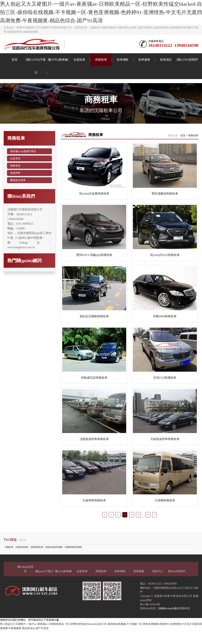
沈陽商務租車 (37, 561)
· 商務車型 (15, 179)
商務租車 (101, 60)
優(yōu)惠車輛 (58, 60)
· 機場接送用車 (18, 196)
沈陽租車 (9, 561)
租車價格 (123, 60)
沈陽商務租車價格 (73, 561)
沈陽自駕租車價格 (54, 561)
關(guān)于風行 (36, 66)
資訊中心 (158, 585)
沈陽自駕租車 (22, 561)
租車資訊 (166, 60)
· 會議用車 (15, 187)
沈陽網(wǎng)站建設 (169, 622)
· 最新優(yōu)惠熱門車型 (24, 162)
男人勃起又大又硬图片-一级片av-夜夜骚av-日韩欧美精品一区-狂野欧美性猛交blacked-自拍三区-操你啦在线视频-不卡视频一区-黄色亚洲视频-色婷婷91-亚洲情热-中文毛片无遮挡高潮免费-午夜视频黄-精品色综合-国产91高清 (101, 12)
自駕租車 (79, 60)
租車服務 (144, 60)
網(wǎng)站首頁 (25, 583)
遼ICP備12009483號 (151, 618)
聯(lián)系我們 (187, 60)
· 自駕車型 (15, 171)
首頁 (15, 60)
